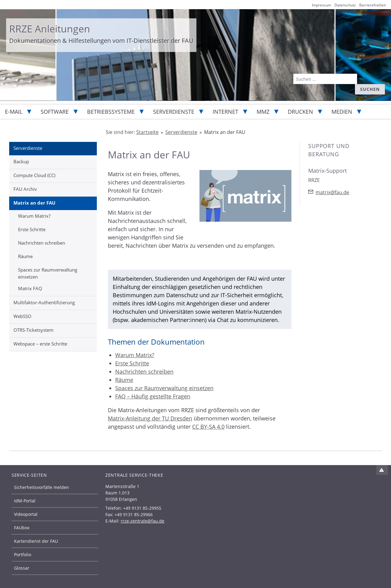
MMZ (263, 112)
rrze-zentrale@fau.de (143, 521)
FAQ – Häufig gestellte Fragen (153, 396)
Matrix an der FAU (34, 203)
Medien (342, 112)
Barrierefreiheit (373, 5)
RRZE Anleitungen (50, 29)
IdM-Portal (25, 501)
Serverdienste (174, 112)
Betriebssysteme (111, 112)
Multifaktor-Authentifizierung (44, 302)
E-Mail (14, 112)
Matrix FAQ (30, 288)
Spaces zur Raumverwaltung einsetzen (48, 273)
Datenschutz (345, 5)
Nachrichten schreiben (42, 243)
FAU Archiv (25, 189)
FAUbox (22, 528)
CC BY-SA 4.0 (208, 427)
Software (55, 112)
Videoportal (26, 514)
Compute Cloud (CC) (34, 175)
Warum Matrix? (34, 216)
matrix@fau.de (332, 192)
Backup (21, 161)
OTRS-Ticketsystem (33, 330)
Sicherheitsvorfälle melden (42, 487)
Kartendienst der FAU (36, 541)
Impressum (322, 5)
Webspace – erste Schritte (40, 344)
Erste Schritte (32, 229)
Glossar (22, 568)
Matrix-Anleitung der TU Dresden (150, 418)
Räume (25, 256)
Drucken (300, 112)
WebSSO (22, 316)
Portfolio (23, 555)
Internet (225, 112)
